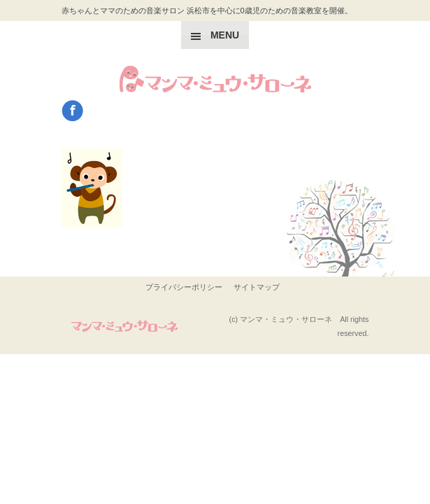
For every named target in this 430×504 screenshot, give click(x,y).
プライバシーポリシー (184, 287)
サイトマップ (257, 287)
